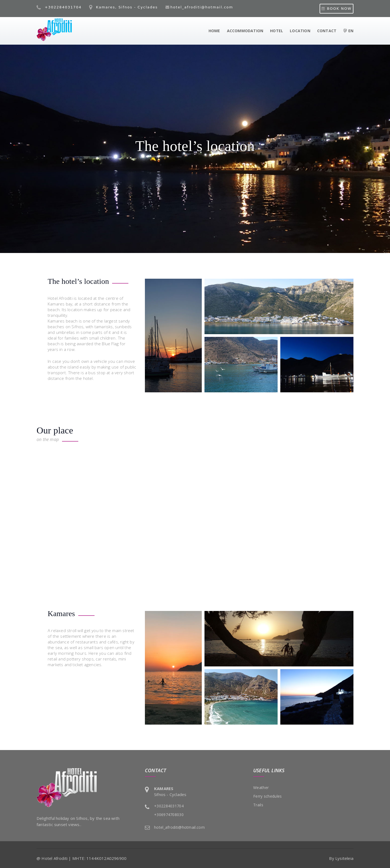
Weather (261, 788)
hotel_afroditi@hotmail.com (202, 7)
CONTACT (327, 31)
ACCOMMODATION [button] (245, 31)
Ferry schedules (268, 796)
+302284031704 (59, 7)
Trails (258, 805)
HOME (214, 31)
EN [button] (348, 31)
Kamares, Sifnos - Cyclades (123, 7)
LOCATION (300, 31)
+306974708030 (169, 815)
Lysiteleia (344, 858)
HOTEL (277, 31)
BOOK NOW (337, 9)
